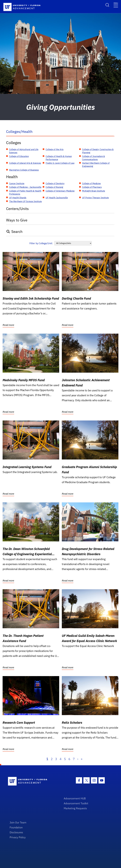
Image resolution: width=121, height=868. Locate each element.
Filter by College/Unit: (41, 243)
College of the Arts (55, 149)
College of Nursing (54, 187)
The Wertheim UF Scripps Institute (25, 201)
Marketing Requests (75, 808)
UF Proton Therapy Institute (95, 198)
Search (14, 231)
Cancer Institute (17, 183)
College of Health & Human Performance (59, 158)
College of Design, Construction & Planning (98, 151)
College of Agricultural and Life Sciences (24, 151)
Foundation (16, 827)
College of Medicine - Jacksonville (25, 187)
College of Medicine (91, 183)
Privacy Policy (18, 837)
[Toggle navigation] (116, 5)
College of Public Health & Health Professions (25, 192)
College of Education (19, 156)
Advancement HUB (75, 798)
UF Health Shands (18, 198)
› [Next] (78, 759)
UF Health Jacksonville (57, 198)
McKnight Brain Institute (94, 191)
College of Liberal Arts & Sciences (25, 163)
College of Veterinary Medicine (60, 191)
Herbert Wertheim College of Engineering (96, 165)
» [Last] (82, 759)
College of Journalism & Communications (93, 158)
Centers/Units (17, 209)
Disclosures (16, 832)
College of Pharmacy (92, 187)
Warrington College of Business (24, 170)
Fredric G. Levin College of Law (60, 163)
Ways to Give (17, 220)
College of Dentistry (55, 183)
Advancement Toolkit (76, 803)
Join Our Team (18, 822)
